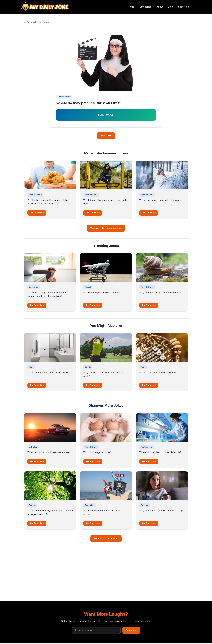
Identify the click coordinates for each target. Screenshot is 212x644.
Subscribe (183, 7)
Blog (171, 7)
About (160, 7)
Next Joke (106, 135)
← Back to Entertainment (37, 22)
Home (131, 7)
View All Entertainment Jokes (106, 228)
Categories (145, 7)
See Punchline (37, 213)
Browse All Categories (106, 539)
